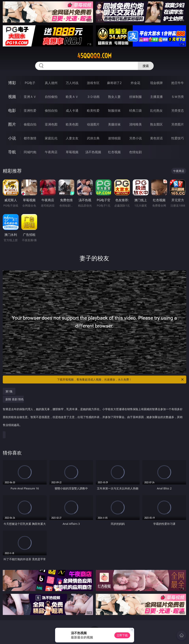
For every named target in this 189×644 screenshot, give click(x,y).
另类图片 (178, 124)
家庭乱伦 (51, 138)
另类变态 (178, 110)
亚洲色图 (51, 124)
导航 (12, 152)
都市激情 (30, 138)
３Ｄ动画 (93, 97)
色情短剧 (135, 152)
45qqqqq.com (94, 56)
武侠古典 (93, 138)
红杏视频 (114, 152)
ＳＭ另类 (178, 97)
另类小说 (135, 138)
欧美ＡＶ (72, 97)
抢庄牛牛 (178, 83)
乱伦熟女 (156, 110)
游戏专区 (93, 83)
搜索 (146, 66)
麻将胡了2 (114, 83)
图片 (12, 124)
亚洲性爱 (30, 110)
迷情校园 (114, 138)
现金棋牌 (156, 83)
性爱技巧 (178, 138)
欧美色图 (72, 124)
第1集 (9, 391)
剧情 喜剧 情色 (93, 414)
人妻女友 (72, 138)
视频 (12, 97)
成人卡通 (72, 110)
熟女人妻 (114, 97)
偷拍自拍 (51, 110)
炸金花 (135, 83)
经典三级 (135, 110)
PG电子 (30, 83)
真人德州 (51, 83)
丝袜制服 (135, 97)
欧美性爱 (93, 110)
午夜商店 (51, 152)
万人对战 (72, 83)
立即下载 (122, 635)
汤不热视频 (93, 152)
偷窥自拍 (30, 124)
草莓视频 (72, 152)
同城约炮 (30, 152)
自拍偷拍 (51, 97)
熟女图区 (156, 124)
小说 (12, 138)
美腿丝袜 (114, 124)
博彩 (12, 83)
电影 (12, 110)
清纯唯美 (135, 124)
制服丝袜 (114, 110)
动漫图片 (93, 124)
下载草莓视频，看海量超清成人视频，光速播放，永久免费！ (121, 380)
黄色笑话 (156, 138)
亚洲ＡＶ (30, 97)
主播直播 (156, 97)
